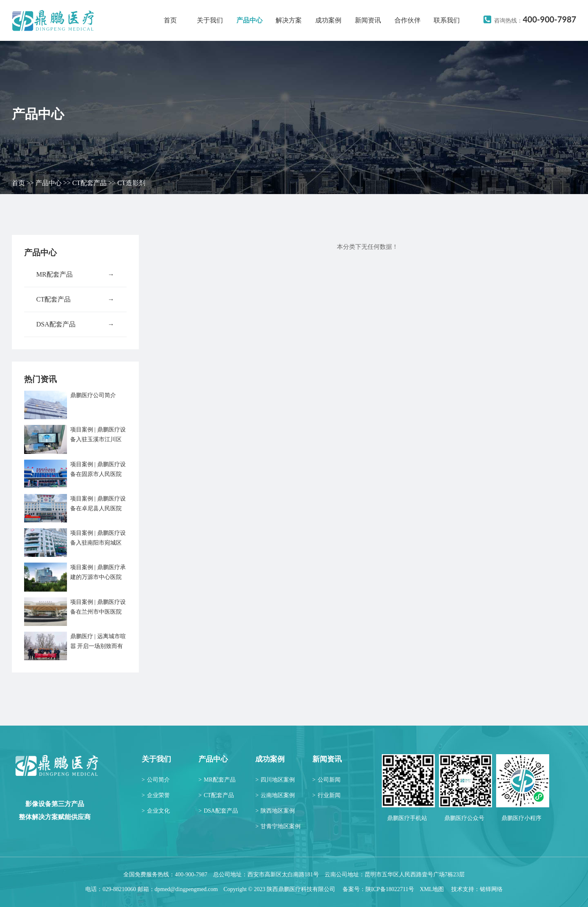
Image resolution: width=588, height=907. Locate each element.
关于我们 (210, 20)
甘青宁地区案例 (278, 826)
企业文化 (156, 811)
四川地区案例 (275, 780)
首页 (170, 20)
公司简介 (156, 780)
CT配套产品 (89, 183)
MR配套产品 (75, 275)
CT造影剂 (131, 183)
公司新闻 (326, 780)
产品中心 (249, 20)
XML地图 (432, 889)
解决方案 (289, 20)
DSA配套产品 (75, 324)
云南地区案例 (275, 795)
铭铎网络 (491, 889)
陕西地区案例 (275, 811)
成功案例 (328, 20)
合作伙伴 (408, 20)
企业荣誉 (156, 795)
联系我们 (447, 20)
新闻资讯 (368, 20)
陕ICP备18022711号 (390, 889)
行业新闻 (326, 795)
